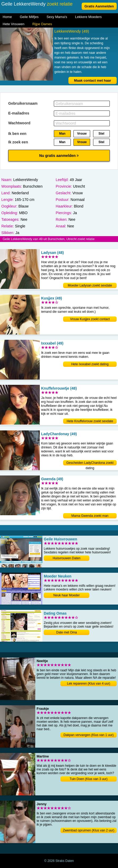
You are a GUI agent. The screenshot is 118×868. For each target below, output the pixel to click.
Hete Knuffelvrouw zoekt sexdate (90, 421)
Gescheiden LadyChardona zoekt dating (90, 463)
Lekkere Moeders (88, 17)
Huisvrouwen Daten (67, 558)
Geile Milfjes (29, 17)
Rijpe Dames (42, 24)
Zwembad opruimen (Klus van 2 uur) (89, 830)
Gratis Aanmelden (99, 6)
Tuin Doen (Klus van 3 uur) (89, 779)
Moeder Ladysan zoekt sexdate (90, 285)
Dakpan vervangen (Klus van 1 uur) (89, 735)
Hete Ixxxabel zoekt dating (90, 364)
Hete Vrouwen (14, 24)
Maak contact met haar (93, 80)
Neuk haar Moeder (66, 595)
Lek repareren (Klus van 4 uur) (89, 684)
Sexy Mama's (57, 17)
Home (7, 17)
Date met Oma (67, 632)
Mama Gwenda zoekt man (90, 516)
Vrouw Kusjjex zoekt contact (90, 319)
